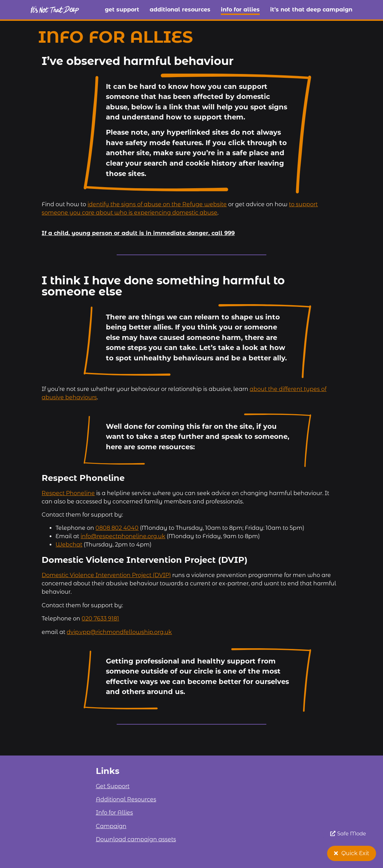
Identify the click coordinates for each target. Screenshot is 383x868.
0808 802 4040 (117, 528)
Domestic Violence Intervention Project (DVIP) (106, 575)
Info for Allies (240, 10)
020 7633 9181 (100, 619)
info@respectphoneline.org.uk (123, 536)
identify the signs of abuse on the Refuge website (157, 204)
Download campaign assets (136, 839)
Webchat (69, 545)
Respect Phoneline (68, 493)
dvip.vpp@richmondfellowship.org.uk (119, 632)
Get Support (122, 10)
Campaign (111, 826)
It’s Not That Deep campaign (311, 10)
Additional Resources (180, 10)
